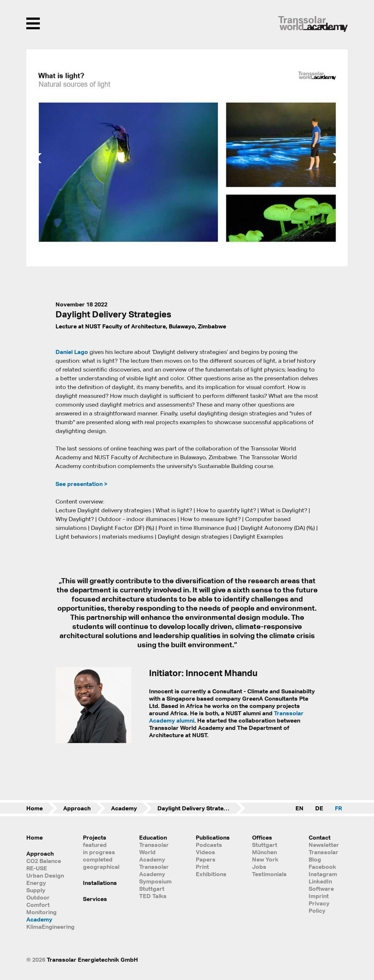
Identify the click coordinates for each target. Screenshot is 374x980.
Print (202, 867)
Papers (206, 859)
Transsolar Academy (154, 870)
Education (153, 837)
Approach (77, 808)
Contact (320, 837)
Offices (262, 837)
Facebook (322, 867)
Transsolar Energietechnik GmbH (92, 960)
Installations (100, 883)
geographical (101, 867)
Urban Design (45, 875)
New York (265, 859)
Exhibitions (211, 874)
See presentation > (81, 484)
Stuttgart (265, 845)
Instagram (323, 874)
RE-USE (37, 868)
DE (319, 808)
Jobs (259, 867)
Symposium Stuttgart (155, 885)
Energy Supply (36, 886)
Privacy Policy (319, 907)
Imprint (319, 896)
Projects (95, 837)
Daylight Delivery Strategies (196, 808)
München (264, 852)
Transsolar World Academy (154, 852)
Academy (124, 808)
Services (95, 899)
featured (95, 845)
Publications (213, 837)
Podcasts (209, 845)
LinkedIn (320, 881)
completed (98, 859)
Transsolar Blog (323, 856)
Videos (205, 852)
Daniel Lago (72, 352)
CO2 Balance (44, 861)
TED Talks (153, 896)
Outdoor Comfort (38, 901)
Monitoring (41, 912)
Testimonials (269, 874)
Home (35, 808)
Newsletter (324, 845)
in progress (99, 852)
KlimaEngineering (46, 927)
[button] (37, 158)
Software (321, 889)
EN (299, 808)
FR (338, 808)
